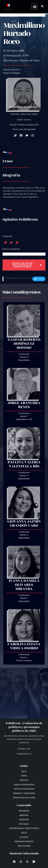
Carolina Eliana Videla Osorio (24, 646)
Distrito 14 (24, 476)
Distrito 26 (24, 357)
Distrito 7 (24, 416)
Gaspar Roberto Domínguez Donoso (24, 344)
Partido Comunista (24, 660)
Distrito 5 (24, 598)
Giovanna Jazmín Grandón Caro (24, 523)
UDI (30, 419)
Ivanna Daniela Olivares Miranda (24, 585)
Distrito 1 (24, 657)
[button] (35, 7)
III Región (16, 73)
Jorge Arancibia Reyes (24, 405)
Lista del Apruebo (27, 129)
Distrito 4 (16, 70)
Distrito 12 (24, 535)
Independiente (24, 360)
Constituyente (24, 354)
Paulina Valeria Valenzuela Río (24, 464)
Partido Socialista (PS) (28, 125)
